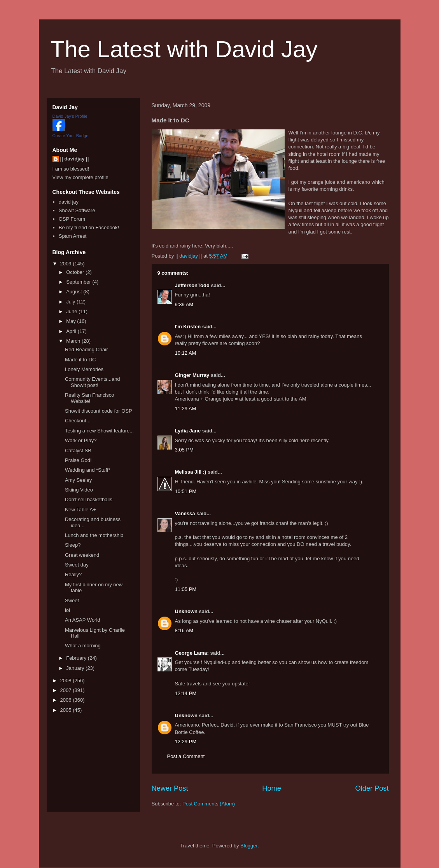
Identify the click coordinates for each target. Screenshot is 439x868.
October (76, 272)
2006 (67, 700)
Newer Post (170, 788)
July (71, 302)
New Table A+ (80, 510)
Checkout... (78, 421)
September (79, 282)
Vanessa (185, 513)
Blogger (249, 846)
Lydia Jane (188, 431)
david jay (69, 202)
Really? (73, 574)
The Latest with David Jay (184, 49)
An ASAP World (83, 620)
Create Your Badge (71, 136)
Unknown (186, 611)
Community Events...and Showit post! (93, 382)
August (75, 292)
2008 (67, 681)
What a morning (83, 646)
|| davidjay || (75, 159)
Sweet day (77, 565)
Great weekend (82, 555)
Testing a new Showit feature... (99, 431)
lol (67, 610)
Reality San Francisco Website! (89, 398)
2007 (67, 690)
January (76, 668)
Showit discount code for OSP (99, 411)
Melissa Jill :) (191, 472)
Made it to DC (80, 360)
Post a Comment (186, 756)
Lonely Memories (84, 369)
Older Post (372, 788)
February (77, 658)
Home (272, 788)
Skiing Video (79, 490)
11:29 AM (186, 409)
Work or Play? (81, 440)
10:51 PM (186, 491)
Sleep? (73, 545)
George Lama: (192, 653)
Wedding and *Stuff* (88, 470)
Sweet (72, 600)
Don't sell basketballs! (89, 499)
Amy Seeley (78, 480)
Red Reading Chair (87, 349)
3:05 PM (184, 450)
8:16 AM (184, 630)
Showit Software (77, 210)
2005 (67, 710)
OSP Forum (72, 219)
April (72, 331)
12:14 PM (186, 693)
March (74, 341)
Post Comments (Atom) (209, 804)
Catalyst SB (78, 451)
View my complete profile (80, 177)
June (72, 311)
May (72, 321)
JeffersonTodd (192, 285)
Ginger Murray (192, 375)
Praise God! (78, 460)
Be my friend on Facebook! (89, 227)
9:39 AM (184, 304)
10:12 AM (186, 353)
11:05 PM (186, 589)
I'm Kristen (188, 327)
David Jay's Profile (70, 116)
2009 (67, 264)
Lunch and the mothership (94, 535)
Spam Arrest (73, 236)
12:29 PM (186, 742)
